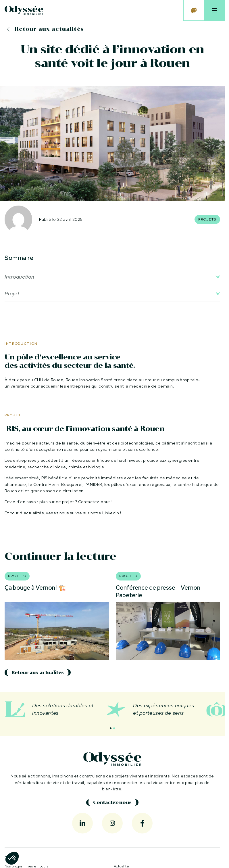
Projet (12, 293)
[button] (111, 728)
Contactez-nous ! (95, 502)
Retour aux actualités (49, 29)
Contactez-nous (112, 802)
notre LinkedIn (105, 513)
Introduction (20, 277)
